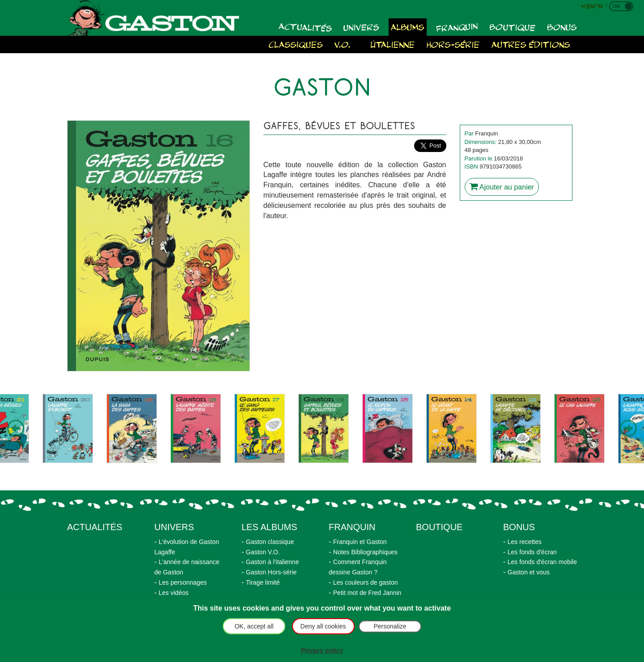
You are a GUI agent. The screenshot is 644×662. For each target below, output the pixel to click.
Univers (361, 27)
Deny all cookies (323, 626)
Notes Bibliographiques (365, 552)
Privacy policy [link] (322, 650)
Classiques (296, 44)
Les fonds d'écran (532, 552)
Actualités (305, 27)
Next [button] (628, 429)
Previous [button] (16, 429)
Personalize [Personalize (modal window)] (390, 626)
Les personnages (183, 582)
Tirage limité (263, 582)
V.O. (343, 44)
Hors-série (453, 44)
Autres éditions (531, 44)
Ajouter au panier (502, 186)
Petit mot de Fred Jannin (367, 593)
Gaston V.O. (263, 552)
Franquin (457, 27)
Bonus (562, 27)
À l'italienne (389, 44)
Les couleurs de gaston (366, 582)
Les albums (269, 527)
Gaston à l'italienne (273, 562)
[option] (68, 428)
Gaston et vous (529, 572)
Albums (408, 27)
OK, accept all (254, 626)
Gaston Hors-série (271, 572)
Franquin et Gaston (360, 542)
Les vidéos (174, 593)
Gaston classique (270, 542)
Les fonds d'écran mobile (542, 562)
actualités (95, 527)
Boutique (513, 27)
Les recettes (525, 542)
